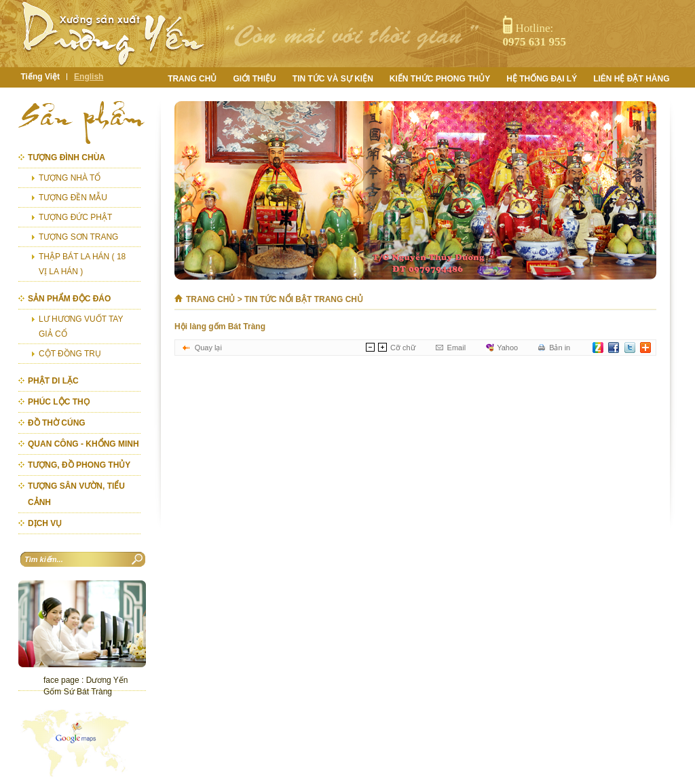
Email (457, 348)
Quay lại (208, 348)
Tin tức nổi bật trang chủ (304, 299)
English (89, 77)
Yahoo (507, 348)
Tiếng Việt (41, 77)
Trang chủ (210, 299)
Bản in (560, 348)
